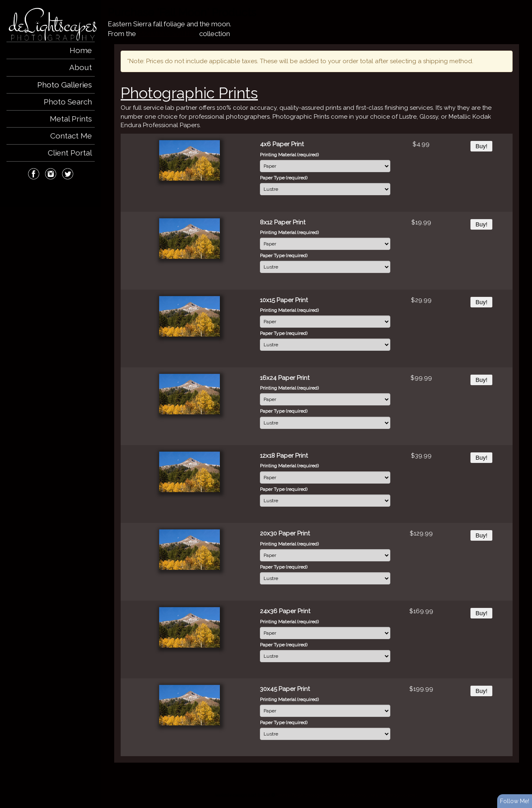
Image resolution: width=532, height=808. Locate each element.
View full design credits (393, 795)
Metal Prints (71, 119)
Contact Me (71, 136)
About (81, 67)
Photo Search (68, 102)
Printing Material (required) (289, 155)
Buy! (481, 146)
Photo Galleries (65, 85)
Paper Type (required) (284, 178)
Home (81, 50)
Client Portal (70, 153)
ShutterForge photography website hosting (321, 795)
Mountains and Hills (168, 34)
